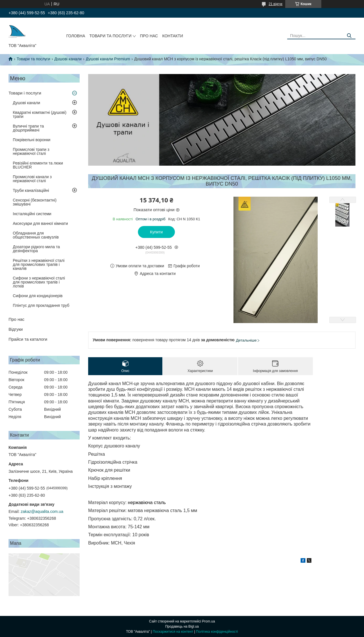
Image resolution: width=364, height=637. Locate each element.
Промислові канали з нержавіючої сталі (32, 179)
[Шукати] (349, 36)
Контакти (172, 36)
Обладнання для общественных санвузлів (36, 235)
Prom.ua (209, 621)
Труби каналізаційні (31, 190)
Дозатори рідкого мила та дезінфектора (36, 249)
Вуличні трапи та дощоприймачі (28, 128)
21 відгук (276, 4)
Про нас (149, 36)
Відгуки (16, 329)
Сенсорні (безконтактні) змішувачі (35, 202)
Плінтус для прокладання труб (41, 305)
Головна (76, 36)
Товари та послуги (110, 36)
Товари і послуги (25, 93)
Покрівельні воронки (32, 140)
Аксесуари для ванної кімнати (40, 223)
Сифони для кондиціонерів (38, 296)
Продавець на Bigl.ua (182, 626)
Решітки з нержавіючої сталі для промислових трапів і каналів (39, 264)
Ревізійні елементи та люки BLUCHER (38, 165)
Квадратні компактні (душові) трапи (40, 114)
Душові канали (68, 59)
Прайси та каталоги (28, 339)
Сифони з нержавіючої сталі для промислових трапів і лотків (39, 282)
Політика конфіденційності (217, 632)
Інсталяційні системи (32, 214)
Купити (157, 232)
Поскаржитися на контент (173, 632)
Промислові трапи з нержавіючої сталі (31, 151)
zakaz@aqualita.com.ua (42, 511)
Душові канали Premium (108, 59)
